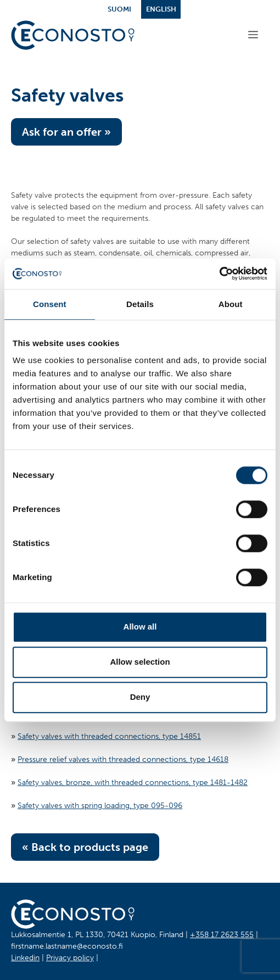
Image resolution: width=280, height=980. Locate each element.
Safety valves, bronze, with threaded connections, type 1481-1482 (133, 783)
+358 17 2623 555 (222, 935)
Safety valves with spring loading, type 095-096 (100, 806)
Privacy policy (70, 958)
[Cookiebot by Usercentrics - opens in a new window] (219, 274)
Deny (140, 697)
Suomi (119, 9)
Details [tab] (140, 304)
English (161, 9)
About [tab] (231, 304)
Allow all (140, 627)
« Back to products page (85, 847)
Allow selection (140, 662)
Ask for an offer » (66, 132)
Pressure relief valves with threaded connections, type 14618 (123, 759)
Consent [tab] (50, 304)
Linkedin (25, 958)
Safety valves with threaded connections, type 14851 (109, 736)
